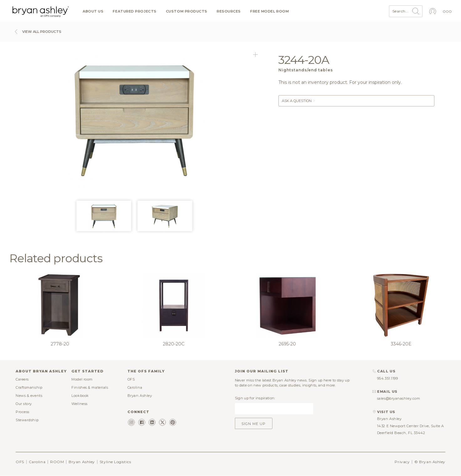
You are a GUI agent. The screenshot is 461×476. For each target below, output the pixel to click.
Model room (82, 379)
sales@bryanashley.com (399, 398)
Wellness (79, 404)
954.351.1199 (388, 378)
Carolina (135, 387)
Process (23, 412)
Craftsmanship (29, 387)
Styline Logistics (115, 462)
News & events (29, 396)
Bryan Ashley (140, 396)
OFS (131, 379)
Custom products (187, 11)
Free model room (269, 11)
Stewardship (27, 420)
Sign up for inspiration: (255, 398)
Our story (24, 404)
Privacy (402, 462)
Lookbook (80, 396)
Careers (22, 379)
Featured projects (135, 11)
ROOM (57, 462)
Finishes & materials (90, 387)
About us (93, 11)
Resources (229, 11)
